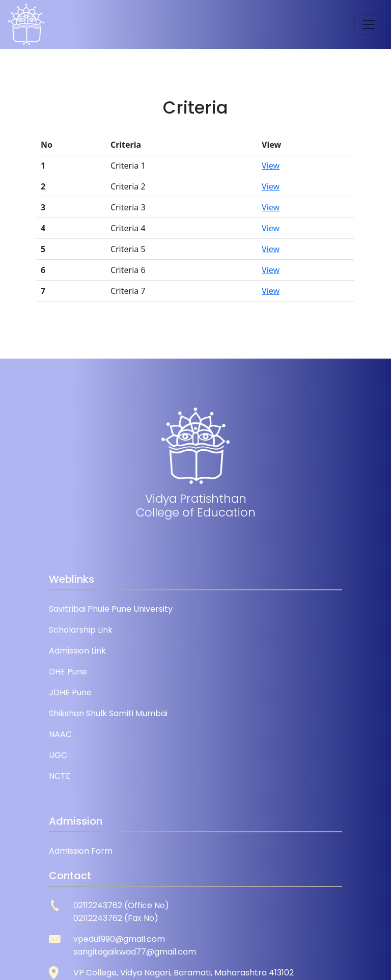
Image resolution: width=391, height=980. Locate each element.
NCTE (60, 776)
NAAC (60, 734)
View (271, 166)
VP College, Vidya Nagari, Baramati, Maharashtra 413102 (184, 973)
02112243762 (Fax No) (116, 918)
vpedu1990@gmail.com (119, 939)
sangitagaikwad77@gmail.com (135, 952)
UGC (58, 755)
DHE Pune (68, 672)
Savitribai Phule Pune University (111, 609)
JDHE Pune (70, 692)
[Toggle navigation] (369, 24)
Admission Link (77, 651)
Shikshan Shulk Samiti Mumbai (108, 713)
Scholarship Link (81, 630)
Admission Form (81, 851)
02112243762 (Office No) (121, 905)
